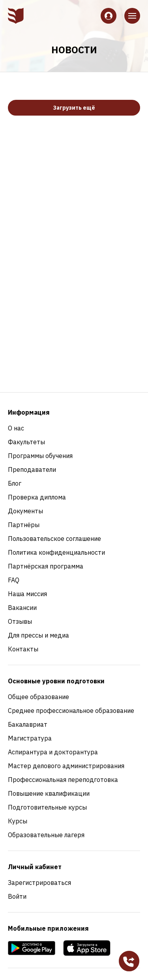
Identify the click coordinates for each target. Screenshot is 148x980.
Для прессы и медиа (38, 635)
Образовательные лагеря (46, 835)
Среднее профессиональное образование (71, 711)
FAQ (14, 580)
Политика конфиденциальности (56, 552)
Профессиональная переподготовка (63, 780)
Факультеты (26, 442)
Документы (25, 511)
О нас (16, 428)
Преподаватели (32, 469)
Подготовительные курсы (47, 807)
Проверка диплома (37, 497)
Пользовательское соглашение (54, 539)
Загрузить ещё (74, 108)
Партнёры (24, 525)
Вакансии (22, 608)
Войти (17, 896)
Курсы (18, 821)
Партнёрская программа (46, 566)
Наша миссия (27, 594)
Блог (15, 483)
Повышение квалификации (49, 793)
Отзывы (20, 621)
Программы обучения (40, 456)
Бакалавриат (28, 724)
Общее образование (38, 697)
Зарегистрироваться (39, 883)
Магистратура (30, 738)
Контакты (23, 649)
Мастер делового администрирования (66, 766)
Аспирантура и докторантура (53, 752)
